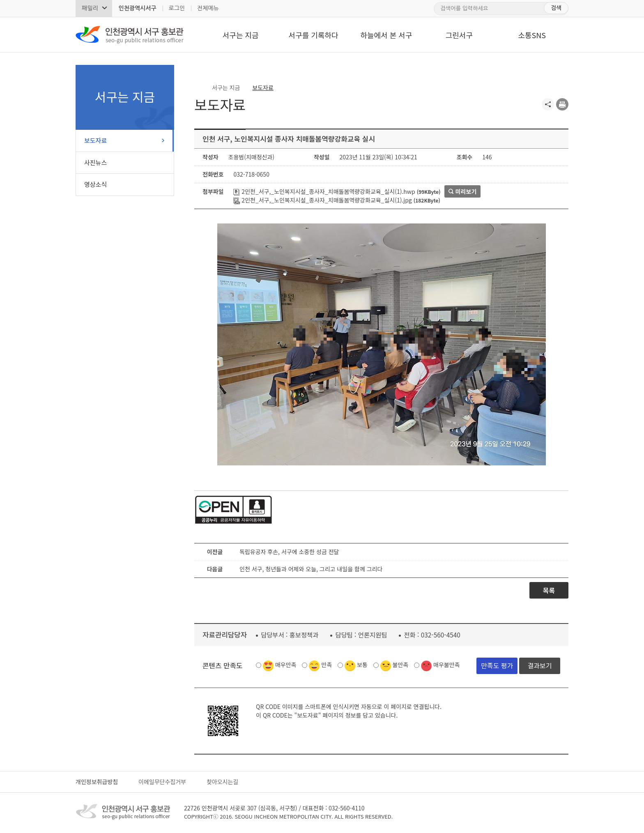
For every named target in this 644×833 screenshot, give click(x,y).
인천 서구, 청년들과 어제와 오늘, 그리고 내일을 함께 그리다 (311, 569)
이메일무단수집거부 (162, 782)
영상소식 (95, 184)
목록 (549, 590)
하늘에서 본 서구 (386, 35)
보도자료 (95, 140)
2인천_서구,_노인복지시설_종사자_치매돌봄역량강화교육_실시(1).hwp (324, 191)
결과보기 (540, 665)
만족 (327, 665)
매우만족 (286, 665)
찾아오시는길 (222, 782)
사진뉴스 (95, 162)
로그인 (177, 8)
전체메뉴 (208, 8)
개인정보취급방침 (97, 782)
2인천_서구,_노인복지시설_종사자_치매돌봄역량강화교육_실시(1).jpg (322, 200)
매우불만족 (446, 665)
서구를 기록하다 (314, 35)
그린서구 (459, 35)
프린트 (562, 104)
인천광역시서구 (137, 8)
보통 (362, 665)
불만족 (401, 665)
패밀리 (90, 8)
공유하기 (548, 104)
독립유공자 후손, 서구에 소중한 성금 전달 (289, 552)
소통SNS (532, 35)
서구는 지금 (241, 35)
